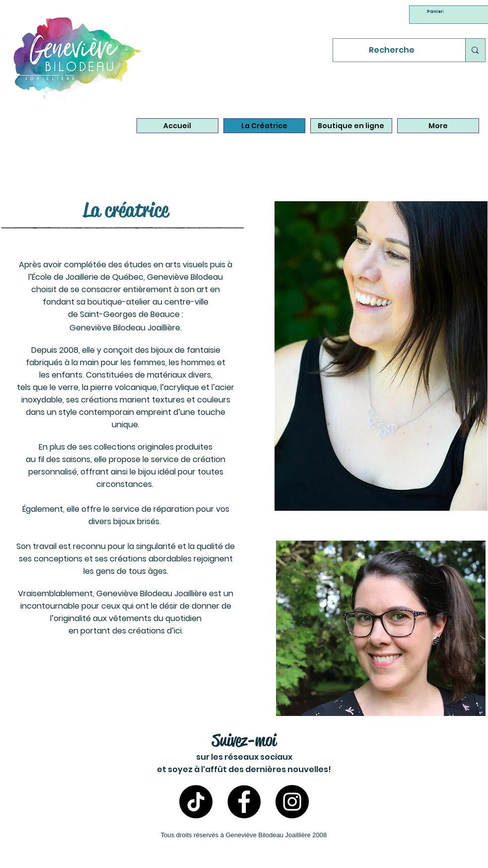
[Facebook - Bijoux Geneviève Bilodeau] (244, 802)
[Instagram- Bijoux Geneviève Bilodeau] (292, 802)
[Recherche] (392, 50)
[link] (437, 11)
